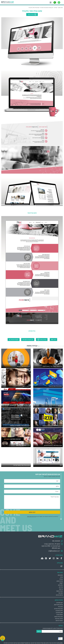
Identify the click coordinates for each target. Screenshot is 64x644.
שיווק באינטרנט (59, 613)
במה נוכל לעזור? (55, 497)
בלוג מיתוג (60, 585)
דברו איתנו (32, 512)
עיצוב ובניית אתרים (58, 609)
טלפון (57, 486)
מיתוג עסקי (60, 575)
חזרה (53, 339)
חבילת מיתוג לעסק (58, 605)
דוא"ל (57, 491)
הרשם (39, 631)
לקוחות (61, 583)
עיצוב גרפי (60, 607)
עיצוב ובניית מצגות (59, 617)
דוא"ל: (60, 632)
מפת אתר (61, 593)
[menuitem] (32, 603)
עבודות (61, 579)
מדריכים (61, 587)
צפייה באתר (32, 14)
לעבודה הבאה (14, 339)
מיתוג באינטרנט (59, 611)
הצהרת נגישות (60, 591)
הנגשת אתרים (60, 615)
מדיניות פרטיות (59, 595)
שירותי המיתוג (60, 581)
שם (58, 481)
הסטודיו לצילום (59, 621)
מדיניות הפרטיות (31, 516)
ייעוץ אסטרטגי (60, 603)
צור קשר (61, 589)
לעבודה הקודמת (28, 339)
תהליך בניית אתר (59, 619)
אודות (61, 577)
